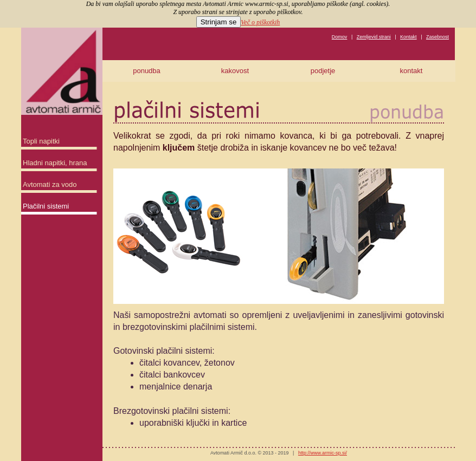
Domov (340, 37)
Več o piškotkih (260, 22)
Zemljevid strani (374, 37)
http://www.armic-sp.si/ (323, 453)
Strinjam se (219, 22)
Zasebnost (438, 37)
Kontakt (409, 37)
